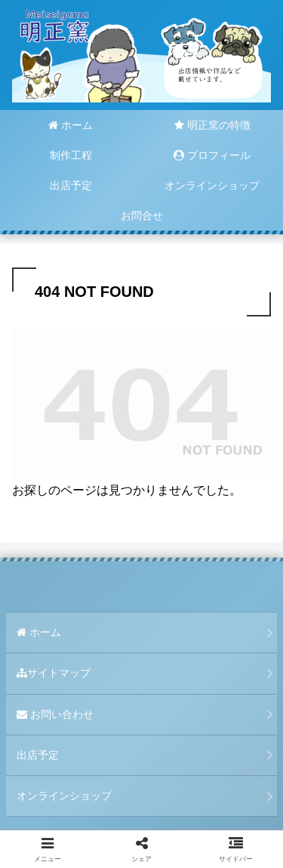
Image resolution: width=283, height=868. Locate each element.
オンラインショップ (64, 796)
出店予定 (38, 755)
